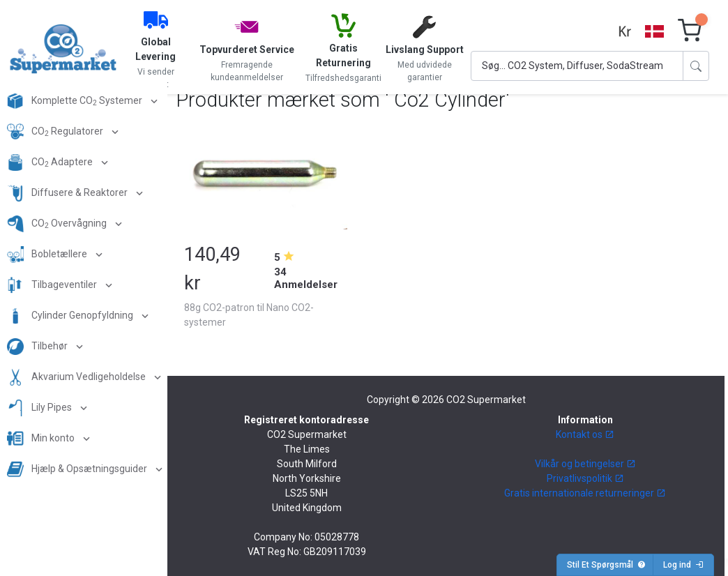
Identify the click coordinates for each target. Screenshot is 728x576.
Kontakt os (585, 434)
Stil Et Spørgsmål (606, 565)
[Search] (577, 66)
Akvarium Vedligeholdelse (77, 377)
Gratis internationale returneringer (585, 493)
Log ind (683, 565)
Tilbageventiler (53, 285)
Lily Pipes (40, 408)
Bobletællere (48, 255)
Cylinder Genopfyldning (71, 316)
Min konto (42, 439)
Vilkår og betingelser (585, 464)
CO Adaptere (51, 162)
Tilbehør (38, 347)
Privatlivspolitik (585, 478)
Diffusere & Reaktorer (68, 193)
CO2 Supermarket (486, 400)
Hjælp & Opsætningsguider (78, 469)
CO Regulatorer (56, 132)
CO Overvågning (58, 224)
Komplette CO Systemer (76, 101)
